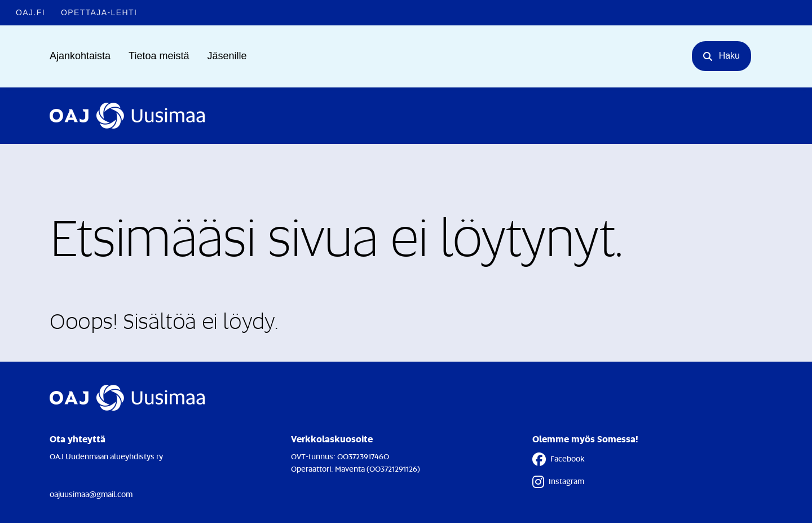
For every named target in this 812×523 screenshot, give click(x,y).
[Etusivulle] (127, 116)
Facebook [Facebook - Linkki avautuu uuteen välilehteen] (559, 459)
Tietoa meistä (159, 56)
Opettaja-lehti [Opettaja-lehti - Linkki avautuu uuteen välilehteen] (99, 12)
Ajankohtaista (80, 56)
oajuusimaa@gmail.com (91, 494)
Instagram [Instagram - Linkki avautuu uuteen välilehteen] (558, 482)
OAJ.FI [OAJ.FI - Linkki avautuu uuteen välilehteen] (30, 12)
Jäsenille (227, 56)
